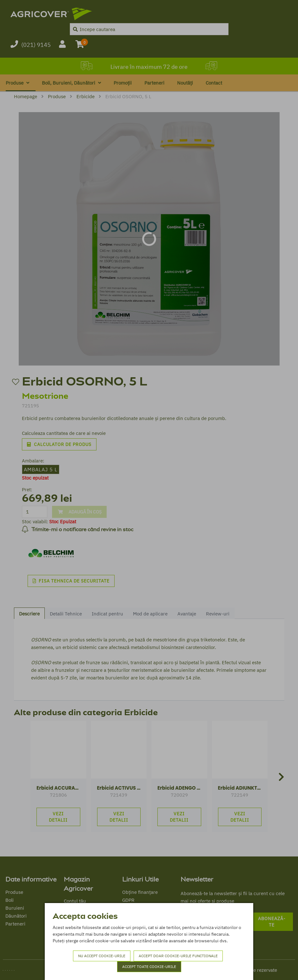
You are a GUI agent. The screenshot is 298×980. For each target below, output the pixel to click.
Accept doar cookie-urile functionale (178, 956)
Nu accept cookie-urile (102, 956)
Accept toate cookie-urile (149, 967)
